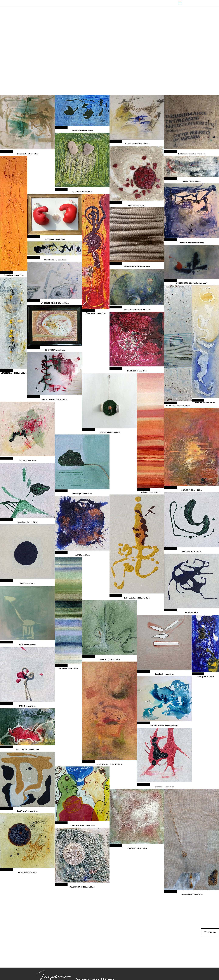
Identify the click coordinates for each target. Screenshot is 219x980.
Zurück (210, 932)
